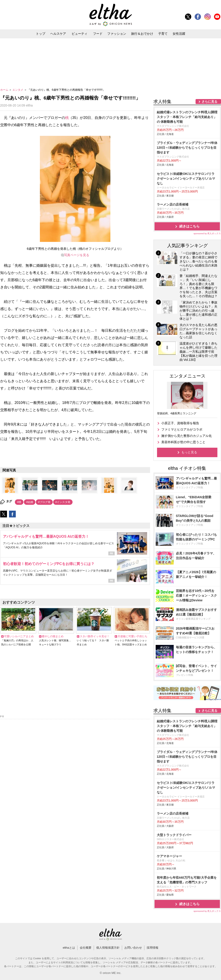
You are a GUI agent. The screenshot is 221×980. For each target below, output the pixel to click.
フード (98, 34)
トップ (41, 34)
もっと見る (189, 452)
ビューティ (80, 34)
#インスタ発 (63, 502)
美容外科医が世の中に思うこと (183, 442)
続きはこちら (189, 226)
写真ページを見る (77, 255)
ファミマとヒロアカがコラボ (182, 429)
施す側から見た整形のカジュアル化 (187, 436)
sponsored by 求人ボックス (207, 233)
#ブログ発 (44, 502)
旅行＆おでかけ (142, 34)
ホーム (5, 90)
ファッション (117, 34)
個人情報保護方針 (108, 948)
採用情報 (153, 948)
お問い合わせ (133, 948)
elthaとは (69, 948)
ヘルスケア (58, 34)
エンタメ (18, 90)
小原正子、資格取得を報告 (180, 423)
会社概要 (86, 948)
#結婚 (30, 502)
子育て (163, 34)
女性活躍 (179, 34)
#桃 (19, 502)
